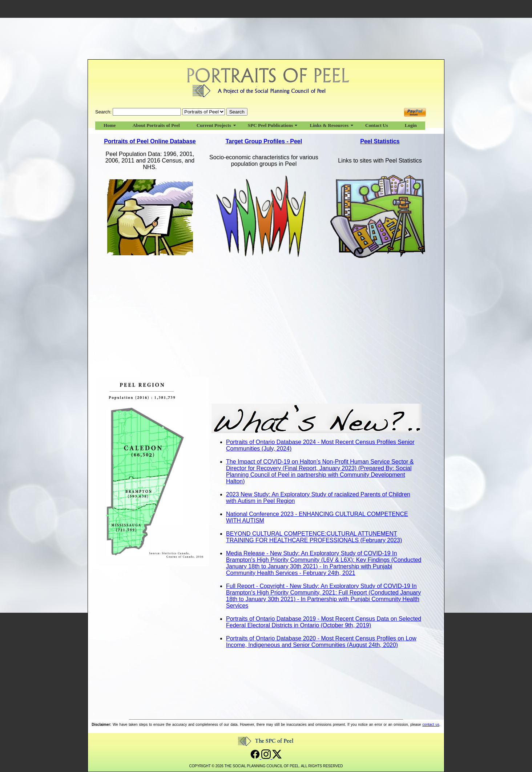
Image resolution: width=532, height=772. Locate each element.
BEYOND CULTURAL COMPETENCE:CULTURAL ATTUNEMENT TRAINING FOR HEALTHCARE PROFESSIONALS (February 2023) (314, 537)
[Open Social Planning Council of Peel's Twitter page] (277, 757)
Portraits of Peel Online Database (150, 141)
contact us (431, 725)
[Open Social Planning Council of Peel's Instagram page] (267, 757)
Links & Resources (329, 125)
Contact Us (377, 125)
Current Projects (214, 125)
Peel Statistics (380, 141)
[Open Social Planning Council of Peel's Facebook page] (256, 757)
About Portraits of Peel (156, 125)
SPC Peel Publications (271, 125)
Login (411, 125)
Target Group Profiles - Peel (264, 141)
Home (110, 125)
